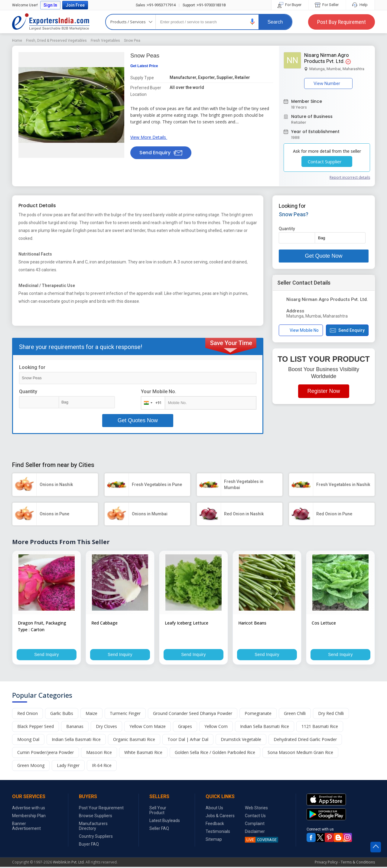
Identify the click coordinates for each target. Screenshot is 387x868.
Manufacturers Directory (93, 827)
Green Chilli (295, 715)
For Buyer (290, 5)
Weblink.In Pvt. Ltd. (69, 863)
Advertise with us (29, 809)
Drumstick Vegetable (241, 741)
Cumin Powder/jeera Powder (46, 754)
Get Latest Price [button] (144, 66)
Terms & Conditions (358, 863)
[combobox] (152, 403)
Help (360, 5)
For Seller (327, 5)
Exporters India (51, 22)
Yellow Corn (216, 728)
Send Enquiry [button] (161, 153)
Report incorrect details (350, 177)
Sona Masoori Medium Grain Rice (300, 754)
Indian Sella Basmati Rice (265, 728)
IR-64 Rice (102, 767)
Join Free (75, 5)
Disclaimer (255, 833)
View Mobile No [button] (301, 330)
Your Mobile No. (159, 392)
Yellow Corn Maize (148, 728)
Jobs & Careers (220, 817)
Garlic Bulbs (62, 715)
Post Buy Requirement (341, 22)
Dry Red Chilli (331, 715)
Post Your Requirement (101, 809)
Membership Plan (29, 817)
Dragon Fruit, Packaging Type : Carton (42, 626)
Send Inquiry (47, 655)
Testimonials (218, 833)
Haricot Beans (252, 623)
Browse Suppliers (96, 817)
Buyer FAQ (89, 845)
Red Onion (28, 715)
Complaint (255, 825)
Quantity (28, 392)
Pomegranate (258, 715)
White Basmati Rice (143, 754)
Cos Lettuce (324, 623)
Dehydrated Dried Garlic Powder (305, 741)
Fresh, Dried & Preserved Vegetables (56, 41)
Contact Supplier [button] (327, 162)
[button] (252, 22)
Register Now (324, 391)
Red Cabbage (104, 623)
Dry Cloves (106, 728)
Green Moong (31, 767)
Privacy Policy (326, 863)
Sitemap (214, 840)
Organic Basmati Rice (134, 741)
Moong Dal (28, 741)
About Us (214, 809)
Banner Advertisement (26, 827)
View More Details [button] (150, 137)
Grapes (185, 728)
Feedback (215, 825)
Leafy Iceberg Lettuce (187, 623)
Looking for (32, 367)
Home (17, 41)
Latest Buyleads (165, 822)
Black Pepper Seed (36, 728)
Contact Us (255, 817)
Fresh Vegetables (105, 41)
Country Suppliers (96, 837)
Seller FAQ (159, 830)
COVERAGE (261, 841)
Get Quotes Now (138, 420)
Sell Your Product (158, 811)
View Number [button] (328, 83)
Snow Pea (132, 41)
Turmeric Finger (125, 715)
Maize (91, 715)
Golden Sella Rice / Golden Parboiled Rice (215, 754)
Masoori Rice (99, 754)
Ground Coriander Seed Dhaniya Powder (193, 715)
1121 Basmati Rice (320, 728)
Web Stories (256, 809)
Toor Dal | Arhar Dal (188, 741)
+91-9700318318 (204, 5)
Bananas (75, 728)
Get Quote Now (324, 256)
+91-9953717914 (156, 5)
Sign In (50, 5)
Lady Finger (68, 767)
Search (275, 22)
